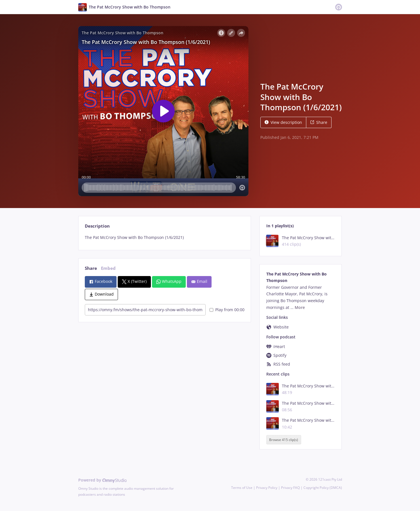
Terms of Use (242, 488)
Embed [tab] (108, 268)
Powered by (103, 480)
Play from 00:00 (227, 310)
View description (283, 122)
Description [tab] (97, 226)
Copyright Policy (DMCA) (323, 488)
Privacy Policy (267, 488)
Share (319, 122)
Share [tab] (91, 268)
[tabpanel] (165, 238)
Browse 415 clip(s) (284, 440)
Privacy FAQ (290, 488)
